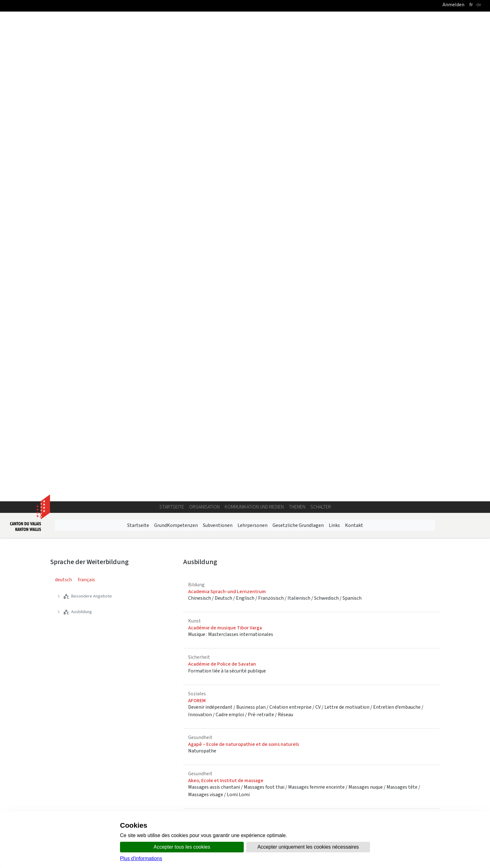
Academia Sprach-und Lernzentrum (227, 176)
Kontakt (354, 110)
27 (423, 566)
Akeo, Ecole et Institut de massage (226, 365)
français (86, 164)
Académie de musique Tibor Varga (225, 213)
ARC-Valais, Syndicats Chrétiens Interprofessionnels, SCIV (250, 526)
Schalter (321, 92)
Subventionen (218, 110)
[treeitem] (112, 181)
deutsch (63, 164)
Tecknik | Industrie (85, 764)
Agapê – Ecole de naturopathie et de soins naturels (244, 329)
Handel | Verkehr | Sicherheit (241, 668)
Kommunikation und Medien (254, 92)
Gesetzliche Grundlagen (298, 110)
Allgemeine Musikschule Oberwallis (226, 409)
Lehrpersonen (252, 110)
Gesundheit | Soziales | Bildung (403, 668)
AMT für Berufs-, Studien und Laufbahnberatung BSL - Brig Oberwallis (263, 446)
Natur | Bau (310, 665)
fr (471, 5)
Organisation (204, 92)
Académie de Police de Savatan (222, 249)
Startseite (172, 92)
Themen (297, 92)
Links (334, 110)
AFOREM (197, 285)
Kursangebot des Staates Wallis (162, 768)
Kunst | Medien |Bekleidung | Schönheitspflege (162, 672)
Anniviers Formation (210, 482)
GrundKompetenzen (176, 110)
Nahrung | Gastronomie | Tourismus (78, 672)
